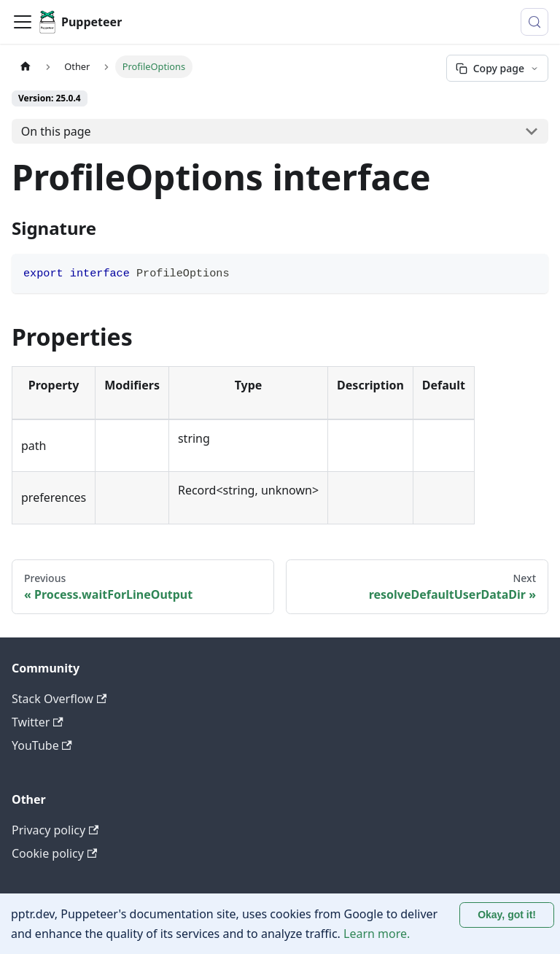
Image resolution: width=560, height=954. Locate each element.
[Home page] (26, 67)
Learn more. (377, 934)
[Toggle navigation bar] (23, 22)
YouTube (42, 745)
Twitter (38, 722)
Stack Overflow (59, 699)
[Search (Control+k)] (534, 22)
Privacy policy (55, 830)
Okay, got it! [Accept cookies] (507, 915)
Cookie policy (54, 853)
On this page (56, 131)
